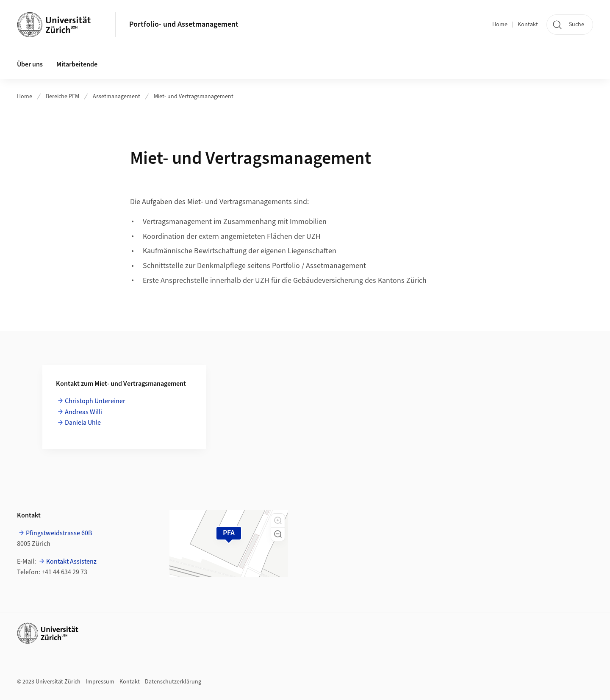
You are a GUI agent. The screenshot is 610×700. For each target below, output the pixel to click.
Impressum (100, 682)
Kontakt (528, 25)
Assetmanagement (116, 97)
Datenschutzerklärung (173, 682)
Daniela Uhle (83, 423)
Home (500, 25)
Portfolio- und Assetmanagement (184, 24)
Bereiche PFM (62, 97)
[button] (278, 520)
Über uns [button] (30, 64)
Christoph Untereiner (95, 401)
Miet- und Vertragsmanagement (194, 97)
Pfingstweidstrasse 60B (59, 533)
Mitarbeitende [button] (77, 64)
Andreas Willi (83, 412)
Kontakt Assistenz (71, 562)
